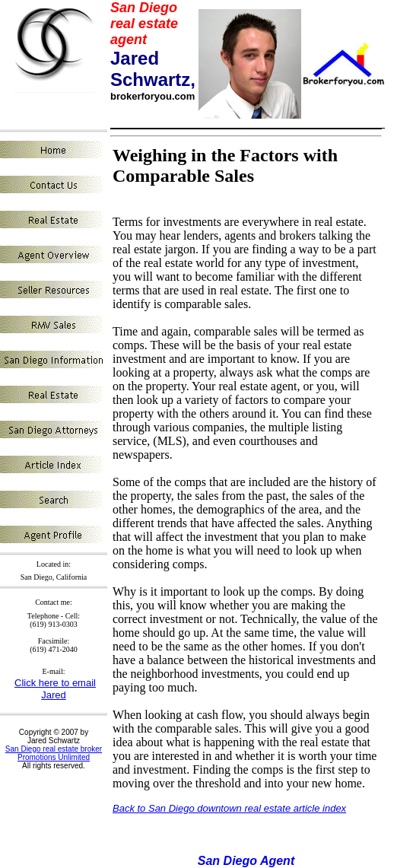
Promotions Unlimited (54, 757)
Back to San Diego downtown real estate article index (229, 808)
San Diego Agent (246, 861)
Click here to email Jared (55, 689)
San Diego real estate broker (54, 749)
